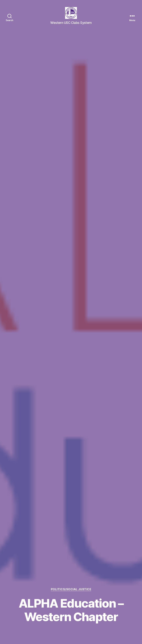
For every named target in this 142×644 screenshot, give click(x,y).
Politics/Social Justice (71, 589)
